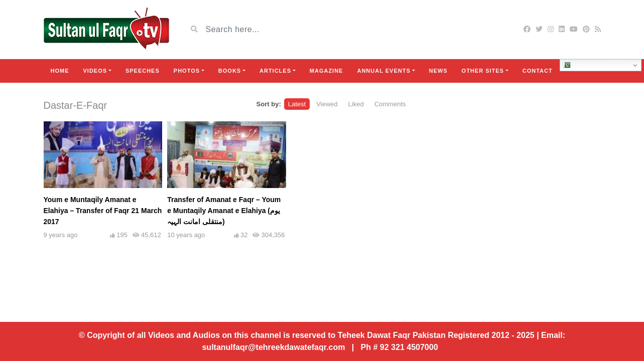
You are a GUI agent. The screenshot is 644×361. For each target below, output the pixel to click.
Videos (95, 71)
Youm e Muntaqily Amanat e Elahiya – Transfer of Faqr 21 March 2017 (103, 211)
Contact (538, 71)
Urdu (575, 65)
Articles (275, 71)
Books (230, 71)
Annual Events (383, 71)
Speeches (143, 71)
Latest (297, 104)
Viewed (327, 104)
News (438, 71)
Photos (187, 71)
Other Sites (483, 71)
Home (60, 71)
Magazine (327, 71)
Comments (390, 104)
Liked (356, 104)
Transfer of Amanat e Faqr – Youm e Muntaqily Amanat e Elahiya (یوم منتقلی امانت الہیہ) (224, 211)
